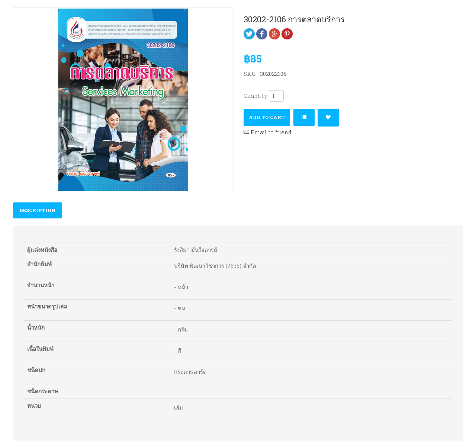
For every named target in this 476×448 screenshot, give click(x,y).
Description (38, 210)
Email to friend (268, 132)
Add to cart (267, 117)
